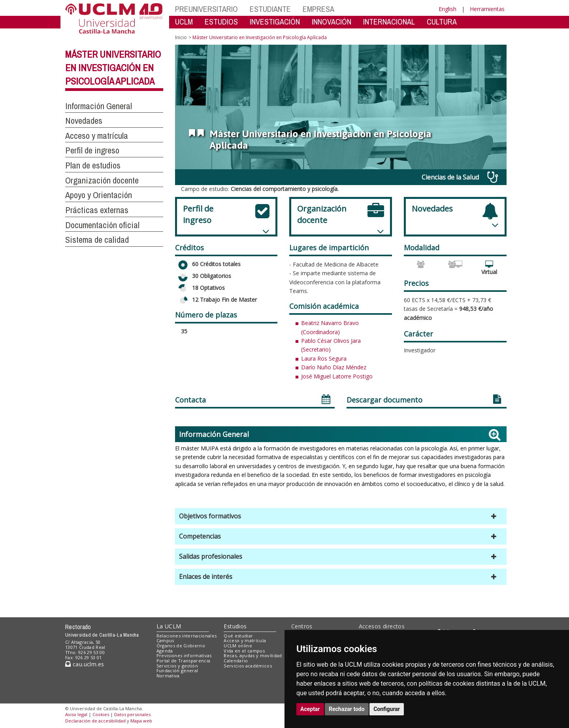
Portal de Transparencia (184, 661)
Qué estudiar (238, 636)
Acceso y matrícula (245, 640)
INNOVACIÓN (332, 22)
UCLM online (238, 646)
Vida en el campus (244, 651)
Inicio (181, 37)
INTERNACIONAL (389, 22)
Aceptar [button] (310, 709)
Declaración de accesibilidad (95, 721)
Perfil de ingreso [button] (92, 150)
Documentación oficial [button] (102, 225)
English (447, 9)
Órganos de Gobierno (181, 646)
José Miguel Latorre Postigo (337, 376)
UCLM (184, 22)
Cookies (101, 714)
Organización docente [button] (102, 180)
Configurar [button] (387, 709)
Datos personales (132, 714)
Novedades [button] (84, 121)
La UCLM (169, 626)
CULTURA (442, 22)
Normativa (168, 676)
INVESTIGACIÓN (275, 22)
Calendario (236, 661)
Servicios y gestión (177, 666)
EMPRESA (318, 9)
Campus (165, 640)
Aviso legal (76, 714)
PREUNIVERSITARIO (206, 9)
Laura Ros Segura (324, 358)
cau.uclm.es (85, 664)
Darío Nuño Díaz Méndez (334, 367)
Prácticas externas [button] (97, 210)
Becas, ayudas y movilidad (253, 655)
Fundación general (177, 670)
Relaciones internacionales (187, 636)
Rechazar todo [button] (347, 709)
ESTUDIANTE (270, 9)
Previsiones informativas (184, 655)
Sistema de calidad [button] (97, 240)
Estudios (235, 626)
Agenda (165, 651)
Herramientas (487, 9)
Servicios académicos (248, 666)
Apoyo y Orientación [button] (99, 195)
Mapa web (141, 721)
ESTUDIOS (221, 22)
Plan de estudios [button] (93, 165)
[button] (341, 516)
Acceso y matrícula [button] (97, 136)
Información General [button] (99, 106)
